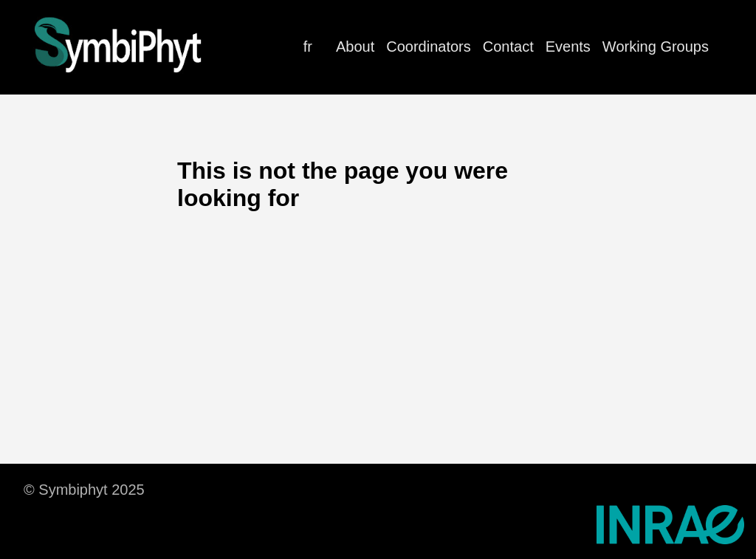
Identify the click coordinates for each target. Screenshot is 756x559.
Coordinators (429, 47)
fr (308, 47)
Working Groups (656, 47)
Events (568, 47)
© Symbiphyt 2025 (84, 490)
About (355, 47)
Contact (508, 47)
